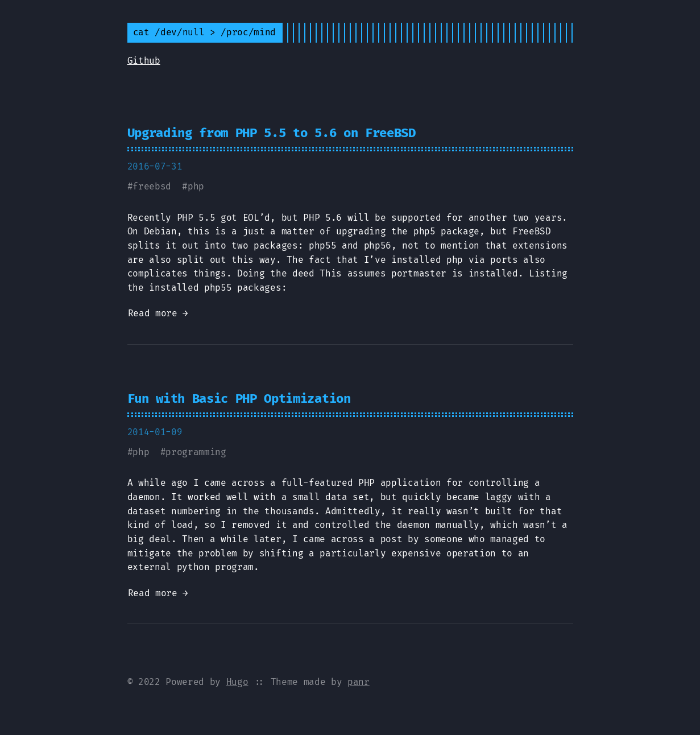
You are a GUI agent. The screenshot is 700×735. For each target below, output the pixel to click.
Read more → (158, 313)
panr (359, 682)
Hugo (237, 682)
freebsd (152, 186)
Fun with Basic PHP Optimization (239, 399)
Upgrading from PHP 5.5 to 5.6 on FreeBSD (272, 133)
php (196, 186)
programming (196, 452)
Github (144, 61)
